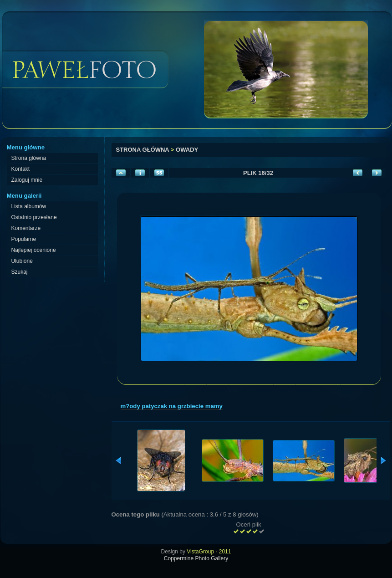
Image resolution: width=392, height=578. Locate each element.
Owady (187, 150)
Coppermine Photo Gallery (196, 558)
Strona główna (143, 150)
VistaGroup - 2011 (209, 552)
